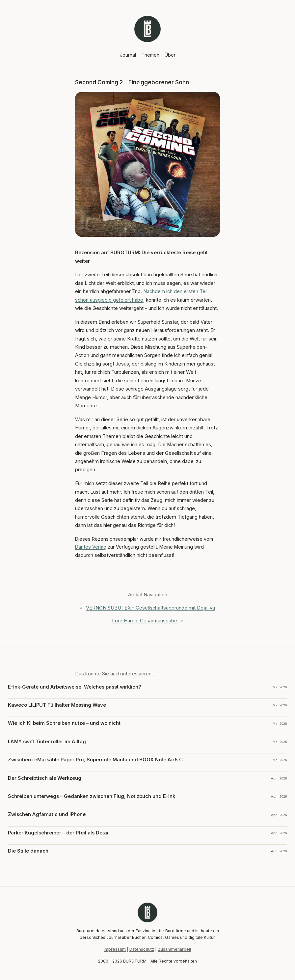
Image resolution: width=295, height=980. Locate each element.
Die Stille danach (28, 851)
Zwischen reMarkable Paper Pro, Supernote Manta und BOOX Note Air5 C (95, 760)
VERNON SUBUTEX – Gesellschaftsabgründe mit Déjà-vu (150, 608)
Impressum (115, 949)
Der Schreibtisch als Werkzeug (45, 778)
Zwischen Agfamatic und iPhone (47, 814)
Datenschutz (142, 949)
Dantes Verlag (91, 547)
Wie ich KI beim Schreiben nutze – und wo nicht (64, 723)
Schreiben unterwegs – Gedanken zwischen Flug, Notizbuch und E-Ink (92, 796)
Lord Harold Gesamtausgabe (145, 621)
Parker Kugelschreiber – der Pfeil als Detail (59, 833)
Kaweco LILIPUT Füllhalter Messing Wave (57, 705)
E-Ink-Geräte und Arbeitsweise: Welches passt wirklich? (74, 687)
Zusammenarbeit (174, 949)
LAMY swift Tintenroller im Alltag (47, 742)
